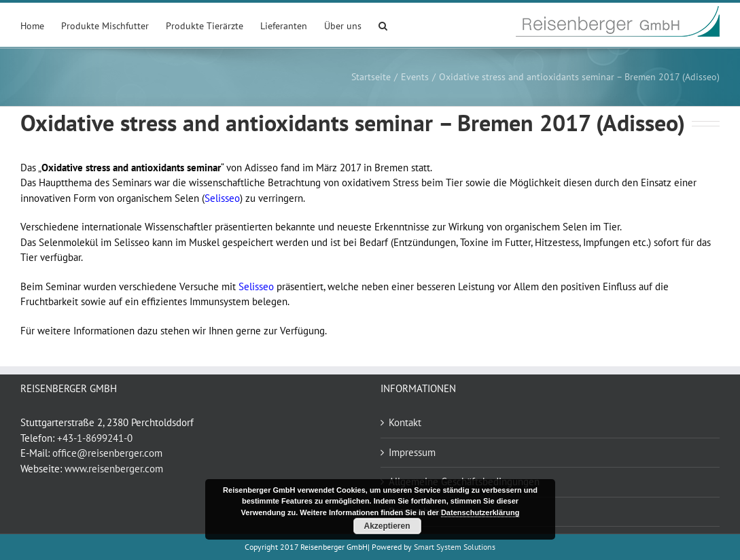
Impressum (412, 452)
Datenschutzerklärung (480, 512)
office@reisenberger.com (107, 453)
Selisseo (222, 198)
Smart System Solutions (455, 547)
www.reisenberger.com (114, 469)
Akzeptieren (387, 526)
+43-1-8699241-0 (95, 438)
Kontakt (405, 422)
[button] (383, 25)
